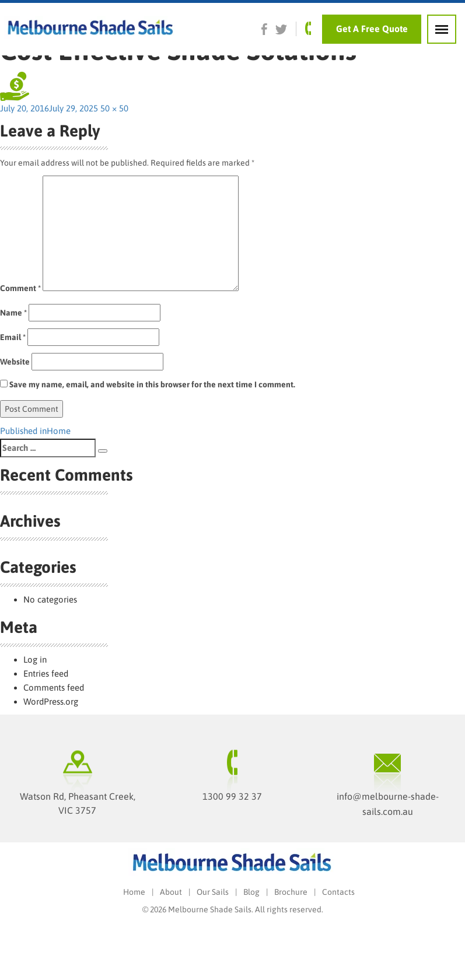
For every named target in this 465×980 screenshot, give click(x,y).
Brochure (291, 892)
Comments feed (54, 687)
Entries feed (46, 673)
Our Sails (213, 892)
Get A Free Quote (372, 29)
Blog (251, 892)
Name (13, 313)
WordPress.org (51, 701)
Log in (35, 659)
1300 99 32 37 (232, 796)
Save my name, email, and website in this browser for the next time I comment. (152, 384)
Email (13, 337)
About (171, 892)
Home (134, 892)
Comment (20, 288)
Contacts (338, 892)
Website (15, 362)
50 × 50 (114, 108)
